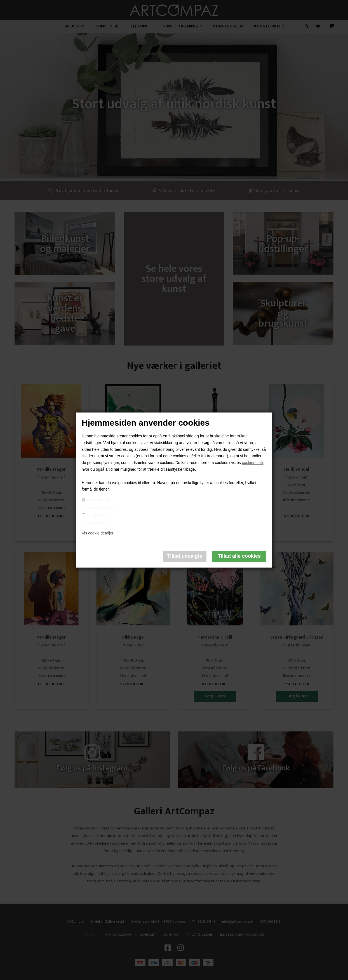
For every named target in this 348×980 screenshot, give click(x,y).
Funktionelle (98, 515)
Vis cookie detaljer (97, 533)
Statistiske (97, 523)
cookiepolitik (253, 463)
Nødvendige (98, 500)
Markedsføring (100, 507)
